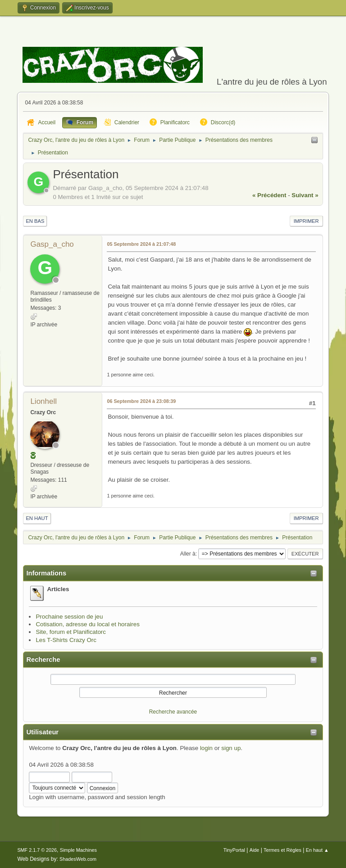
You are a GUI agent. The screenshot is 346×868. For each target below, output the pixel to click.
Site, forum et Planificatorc (71, 632)
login (206, 748)
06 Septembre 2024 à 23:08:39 (141, 401)
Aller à (188, 554)
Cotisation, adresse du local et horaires (87, 624)
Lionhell (43, 401)
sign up (231, 748)
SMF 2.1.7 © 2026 (37, 850)
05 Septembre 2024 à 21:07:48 (141, 244)
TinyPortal (234, 850)
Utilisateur (42, 732)
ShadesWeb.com (78, 859)
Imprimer (306, 221)
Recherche (43, 660)
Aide (255, 850)
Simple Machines (78, 850)
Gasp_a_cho (52, 244)
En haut (37, 518)
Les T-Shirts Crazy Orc (66, 640)
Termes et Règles (282, 850)
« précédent (269, 195)
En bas (35, 221)
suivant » (305, 195)
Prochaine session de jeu (69, 617)
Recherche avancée (173, 712)
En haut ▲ (317, 850)
